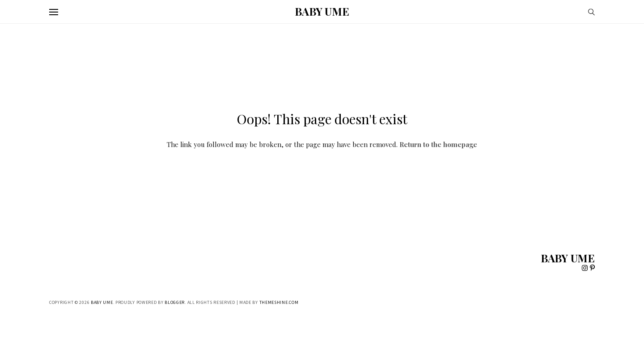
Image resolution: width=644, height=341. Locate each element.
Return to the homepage (438, 144)
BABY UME (322, 11)
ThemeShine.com (279, 302)
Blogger (175, 302)
